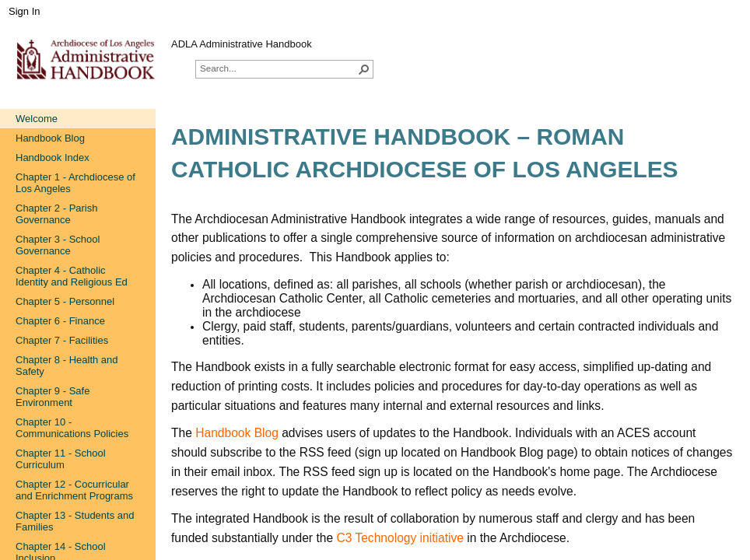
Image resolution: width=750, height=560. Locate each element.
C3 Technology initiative (400, 538)
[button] (364, 69)
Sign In (24, 11)
